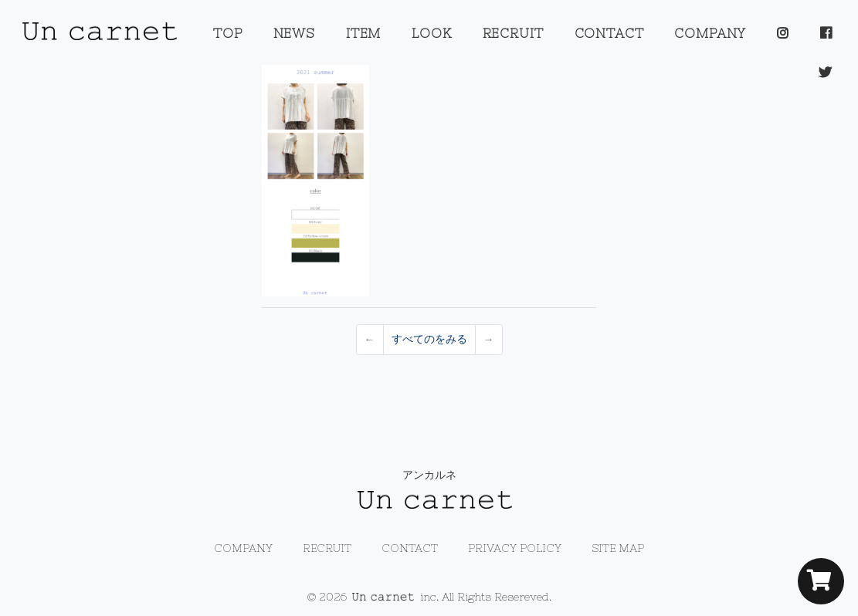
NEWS (294, 33)
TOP (228, 33)
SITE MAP (618, 548)
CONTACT (609, 33)
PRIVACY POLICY (515, 548)
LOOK (431, 33)
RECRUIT (513, 33)
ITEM (363, 33)
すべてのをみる (429, 339)
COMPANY (710, 33)
